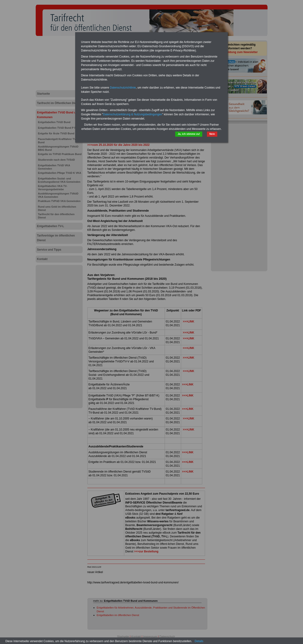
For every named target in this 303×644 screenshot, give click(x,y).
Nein (212, 134)
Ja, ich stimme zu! (189, 134)
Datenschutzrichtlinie (123, 88)
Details (199, 641)
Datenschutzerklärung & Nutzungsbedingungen (132, 114)
